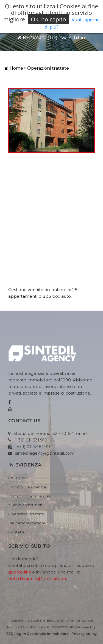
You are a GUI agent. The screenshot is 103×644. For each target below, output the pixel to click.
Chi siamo (18, 478)
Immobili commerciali (29, 496)
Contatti (16, 532)
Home (14, 68)
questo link (20, 572)
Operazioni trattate (47, 68)
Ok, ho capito (48, 19)
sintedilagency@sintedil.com (38, 579)
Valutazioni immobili (27, 523)
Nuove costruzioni (26, 505)
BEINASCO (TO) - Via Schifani (52, 38)
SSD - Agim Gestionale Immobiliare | (39, 634)
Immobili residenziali (28, 487)
